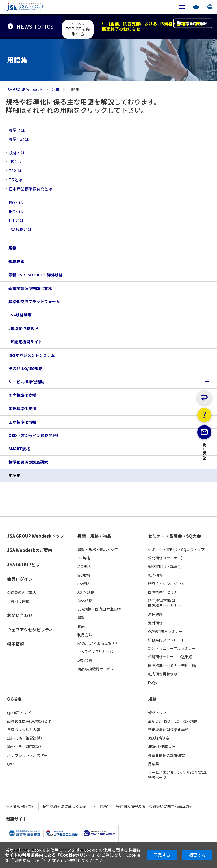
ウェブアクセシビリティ (30, 630)
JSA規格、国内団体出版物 (99, 609)
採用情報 (16, 644)
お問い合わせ (20, 615)
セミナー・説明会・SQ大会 (174, 536)
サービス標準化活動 (26, 382)
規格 (55, 89)
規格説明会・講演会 (165, 567)
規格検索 (16, 261)
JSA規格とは (20, 229)
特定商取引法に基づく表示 (64, 806)
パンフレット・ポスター (27, 755)
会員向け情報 (191, 26)
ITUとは (16, 220)
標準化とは (19, 139)
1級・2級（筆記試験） (26, 738)
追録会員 (85, 660)
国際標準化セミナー (165, 592)
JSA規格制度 (20, 315)
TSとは (15, 171)
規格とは (17, 153)
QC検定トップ (19, 713)
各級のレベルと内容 (24, 730)
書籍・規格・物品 (94, 536)
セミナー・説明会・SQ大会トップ (176, 550)
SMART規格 (19, 449)
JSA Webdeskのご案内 (30, 550)
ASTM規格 (86, 592)
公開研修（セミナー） (166, 558)
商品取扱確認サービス (96, 669)
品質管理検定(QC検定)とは (29, 721)
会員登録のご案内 (22, 593)
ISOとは (16, 202)
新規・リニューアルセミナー (172, 648)
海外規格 (85, 601)
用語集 (14, 475)
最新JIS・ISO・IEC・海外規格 (36, 275)
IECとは (16, 211)
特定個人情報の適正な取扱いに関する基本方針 (154, 806)
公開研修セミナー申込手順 (170, 657)
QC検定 (14, 699)
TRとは (16, 180)
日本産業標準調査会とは (31, 189)
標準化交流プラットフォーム (34, 301)
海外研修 (155, 623)
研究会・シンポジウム (166, 584)
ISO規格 (84, 567)
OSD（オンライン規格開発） (34, 435)
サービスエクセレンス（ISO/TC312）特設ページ (179, 775)
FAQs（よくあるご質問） (98, 643)
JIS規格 (84, 558)
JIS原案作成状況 (23, 328)
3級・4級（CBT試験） (25, 747)
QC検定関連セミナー (165, 631)
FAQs (152, 683)
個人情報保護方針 (20, 806)
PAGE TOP (204, 475)
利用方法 (85, 635)
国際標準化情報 (22, 422)
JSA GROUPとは (23, 564)
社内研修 (155, 575)
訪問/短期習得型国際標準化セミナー (165, 603)
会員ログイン (20, 579)
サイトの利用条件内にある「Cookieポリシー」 (51, 855)
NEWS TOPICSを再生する (78, 29)
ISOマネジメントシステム (32, 355)
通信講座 (155, 614)
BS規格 (83, 584)
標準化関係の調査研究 (28, 462)
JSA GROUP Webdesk (24, 89)
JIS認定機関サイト (25, 342)
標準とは (17, 130)
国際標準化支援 (22, 408)
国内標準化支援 (22, 395)
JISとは (15, 162)
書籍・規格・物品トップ (98, 550)
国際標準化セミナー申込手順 (172, 666)
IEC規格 (84, 575)
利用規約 (101, 806)
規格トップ (157, 713)
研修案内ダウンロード (166, 640)
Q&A (11, 764)
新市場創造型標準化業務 (30, 288)
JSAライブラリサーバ (95, 652)
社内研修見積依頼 (163, 674)
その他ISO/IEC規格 (25, 368)
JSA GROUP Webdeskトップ (36, 536)
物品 (81, 626)
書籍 (81, 618)
